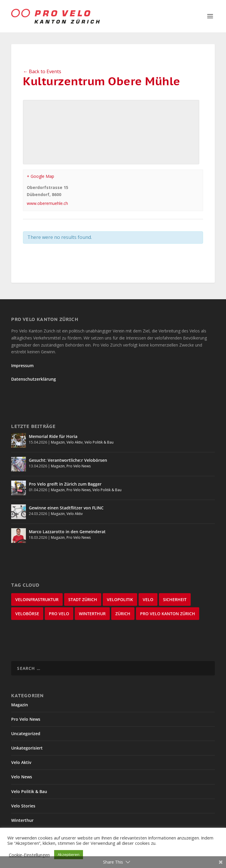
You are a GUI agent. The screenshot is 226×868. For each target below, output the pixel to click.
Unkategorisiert (27, 748)
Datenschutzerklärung (34, 379)
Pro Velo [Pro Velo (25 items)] (59, 614)
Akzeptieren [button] (69, 854)
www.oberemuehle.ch (47, 203)
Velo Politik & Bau (99, 442)
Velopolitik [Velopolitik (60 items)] (120, 599)
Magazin (58, 442)
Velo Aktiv (75, 442)
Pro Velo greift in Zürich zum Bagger (65, 484)
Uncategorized (26, 734)
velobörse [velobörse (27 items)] (27, 614)
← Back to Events (42, 71)
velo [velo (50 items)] (148, 599)
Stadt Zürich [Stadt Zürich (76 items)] (83, 599)
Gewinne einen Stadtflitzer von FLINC (66, 508)
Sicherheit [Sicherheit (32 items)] (175, 599)
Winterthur (22, 820)
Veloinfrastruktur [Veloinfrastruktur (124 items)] (37, 599)
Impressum (22, 366)
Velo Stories (23, 806)
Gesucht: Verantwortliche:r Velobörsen (68, 460)
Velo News (22, 777)
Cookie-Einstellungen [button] (29, 855)
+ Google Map (40, 176)
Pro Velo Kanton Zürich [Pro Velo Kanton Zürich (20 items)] (168, 614)
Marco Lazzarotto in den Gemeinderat (67, 532)
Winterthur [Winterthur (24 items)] (92, 614)
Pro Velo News (79, 466)
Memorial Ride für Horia (53, 436)
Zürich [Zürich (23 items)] (123, 614)
